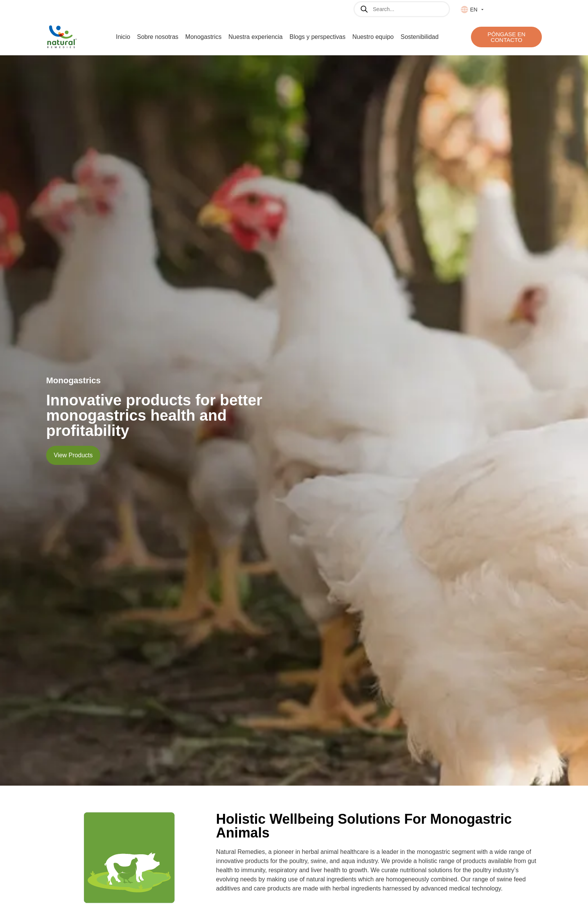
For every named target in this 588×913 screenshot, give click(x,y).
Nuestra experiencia (255, 37)
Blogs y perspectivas (317, 37)
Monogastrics (203, 37)
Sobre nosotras (158, 37)
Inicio (123, 37)
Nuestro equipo (373, 37)
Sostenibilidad (420, 37)
